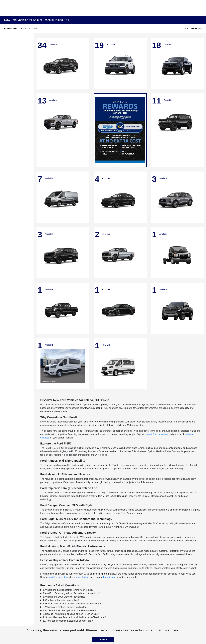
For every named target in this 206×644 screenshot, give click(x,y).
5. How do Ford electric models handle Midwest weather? (72, 604)
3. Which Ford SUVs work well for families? (65, 597)
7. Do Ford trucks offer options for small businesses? (69, 610)
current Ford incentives (157, 434)
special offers (83, 577)
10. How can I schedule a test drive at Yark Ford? (68, 621)
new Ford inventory (58, 577)
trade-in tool (109, 577)
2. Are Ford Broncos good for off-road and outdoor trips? (71, 593)
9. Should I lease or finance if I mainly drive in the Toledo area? (75, 617)
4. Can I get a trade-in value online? (61, 600)
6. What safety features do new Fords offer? (65, 607)
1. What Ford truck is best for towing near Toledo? (68, 590)
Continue (103, 639)
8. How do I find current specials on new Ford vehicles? (71, 614)
